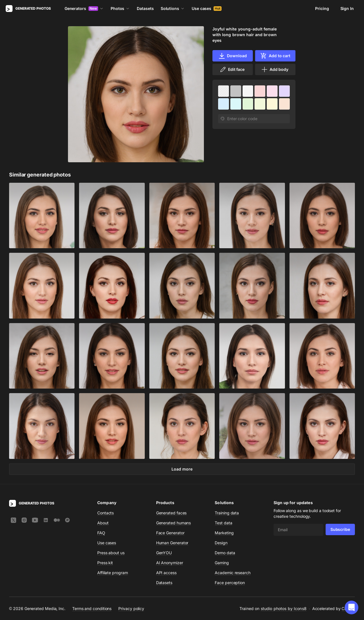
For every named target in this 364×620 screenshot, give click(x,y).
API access (166, 573)
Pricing (322, 8)
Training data (227, 513)
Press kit (105, 563)
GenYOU (164, 553)
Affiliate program (113, 573)
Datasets (145, 8)
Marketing (224, 533)
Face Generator (170, 533)
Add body (275, 69)
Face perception (230, 583)
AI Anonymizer (170, 563)
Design (221, 543)
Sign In (347, 8)
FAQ (101, 533)
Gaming (222, 563)
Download (232, 56)
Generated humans (174, 523)
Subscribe (340, 529)
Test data (223, 523)
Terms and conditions (92, 608)
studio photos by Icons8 (284, 608)
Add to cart (275, 56)
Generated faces (171, 513)
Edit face (232, 69)
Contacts (106, 513)
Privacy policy (131, 608)
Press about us (111, 553)
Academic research (233, 573)
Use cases (207, 8)
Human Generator (172, 543)
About (103, 523)
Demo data (225, 553)
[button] (351, 607)
